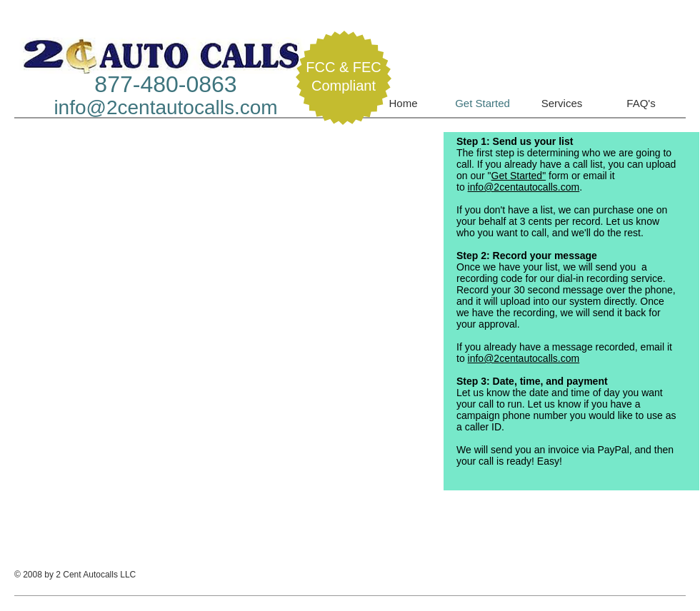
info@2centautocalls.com (165, 107)
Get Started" (519, 176)
